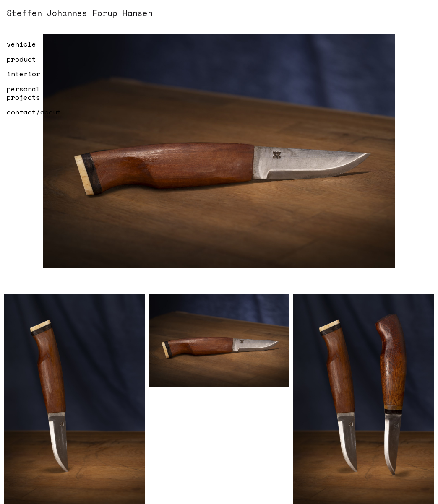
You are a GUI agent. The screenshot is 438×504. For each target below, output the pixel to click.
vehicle (21, 44)
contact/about (34, 112)
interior (23, 74)
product (21, 59)
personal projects (23, 93)
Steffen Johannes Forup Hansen (80, 13)
